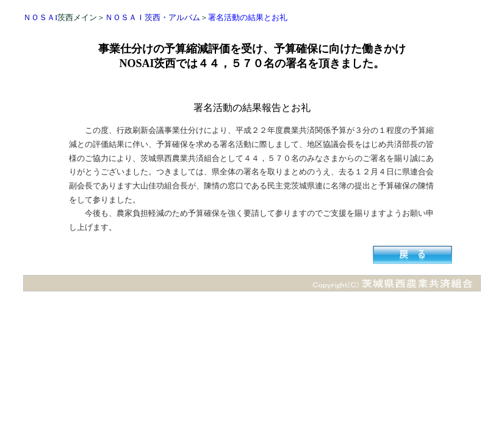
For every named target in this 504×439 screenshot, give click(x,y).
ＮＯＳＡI (40, 17)
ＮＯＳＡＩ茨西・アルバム (153, 17)
